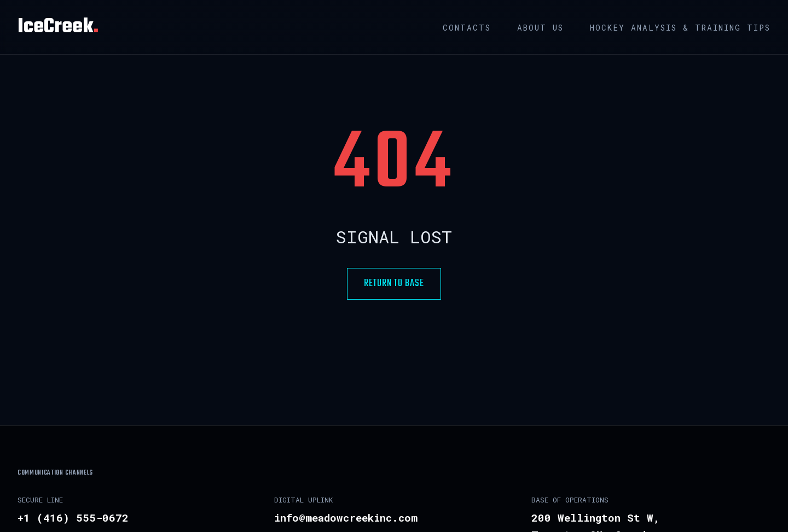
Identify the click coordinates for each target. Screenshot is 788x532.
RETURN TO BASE (394, 283)
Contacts (467, 28)
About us (540, 28)
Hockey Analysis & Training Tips (680, 28)
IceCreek (58, 27)
